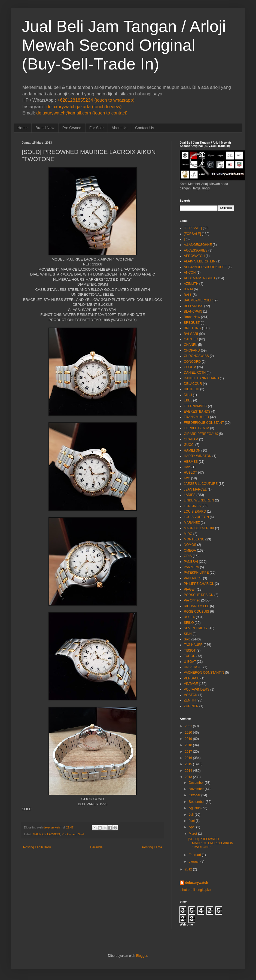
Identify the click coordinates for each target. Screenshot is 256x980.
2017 (189, 752)
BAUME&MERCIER (198, 300)
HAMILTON (192, 450)
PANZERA (191, 567)
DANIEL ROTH (195, 373)
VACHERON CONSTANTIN (204, 673)
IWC (187, 478)
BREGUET (192, 323)
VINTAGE (191, 684)
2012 (189, 869)
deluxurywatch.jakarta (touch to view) (84, 107)
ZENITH (190, 700)
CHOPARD (192, 350)
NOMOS (190, 545)
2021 (189, 726)
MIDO (188, 534)
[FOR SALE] (193, 228)
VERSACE (192, 678)
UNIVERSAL (193, 667)
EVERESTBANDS (197, 412)
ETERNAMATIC (195, 406)
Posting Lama (152, 847)
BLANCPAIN (193, 311)
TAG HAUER (193, 645)
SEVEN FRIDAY (196, 628)
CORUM (190, 367)
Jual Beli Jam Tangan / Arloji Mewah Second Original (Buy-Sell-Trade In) (124, 45)
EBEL (188, 400)
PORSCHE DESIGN (199, 595)
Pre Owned (72, 128)
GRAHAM (191, 439)
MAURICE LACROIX (46, 834)
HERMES (191, 462)
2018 (189, 745)
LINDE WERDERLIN (199, 500)
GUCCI (189, 445)
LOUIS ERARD (195, 512)
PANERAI (191, 562)
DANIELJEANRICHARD (201, 378)
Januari (194, 861)
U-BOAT (190, 662)
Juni (192, 821)
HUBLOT (191, 473)
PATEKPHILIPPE (196, 573)
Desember (196, 783)
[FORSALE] (192, 234)
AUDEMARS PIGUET (200, 278)
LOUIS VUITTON (196, 517)
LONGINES (192, 506)
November (196, 789)
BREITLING (192, 328)
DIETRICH (192, 389)
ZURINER (191, 706)
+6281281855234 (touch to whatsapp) (96, 100)
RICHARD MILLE (196, 606)
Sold (81, 834)
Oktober (195, 795)
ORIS (188, 556)
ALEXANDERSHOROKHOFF (205, 267)
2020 (189, 733)
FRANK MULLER (196, 417)
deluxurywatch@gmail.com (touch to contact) (82, 113)
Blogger (142, 956)
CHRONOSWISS (196, 356)
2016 (189, 758)
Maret (193, 834)
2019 (189, 739)
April (192, 827)
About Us (120, 128)
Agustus (195, 808)
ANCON (190, 273)
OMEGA (190, 551)
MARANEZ (192, 523)
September (197, 802)
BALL (188, 295)
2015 (189, 764)
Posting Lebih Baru (37, 847)
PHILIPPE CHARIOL (199, 584)
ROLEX (189, 617)
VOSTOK (191, 695)
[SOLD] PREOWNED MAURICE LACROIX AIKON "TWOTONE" (211, 843)
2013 (189, 777)
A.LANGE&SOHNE (198, 245)
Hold (187, 467)
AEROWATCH (194, 256)
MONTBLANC (194, 539)
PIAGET (190, 589)
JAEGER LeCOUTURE (201, 484)
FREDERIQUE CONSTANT (204, 423)
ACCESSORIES (196, 250)
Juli (191, 815)
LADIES (190, 495)
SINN (188, 634)
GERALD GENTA (196, 428)
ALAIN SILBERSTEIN (200, 261)
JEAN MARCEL (195, 489)
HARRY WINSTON (198, 456)
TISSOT (190, 651)
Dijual (188, 395)
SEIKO (189, 623)
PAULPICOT (193, 578)
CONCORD (192, 362)
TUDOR (190, 656)
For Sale (97, 128)
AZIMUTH (191, 284)
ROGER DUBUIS (196, 612)
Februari (195, 855)
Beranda (96, 847)
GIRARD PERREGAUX (201, 434)
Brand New (45, 128)
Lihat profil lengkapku (195, 890)
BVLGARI (191, 334)
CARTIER (191, 339)
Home (22, 128)
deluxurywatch (197, 883)
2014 (189, 771)
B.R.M (188, 289)
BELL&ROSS (193, 306)
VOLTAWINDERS (197, 689)
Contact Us (144, 128)
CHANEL (191, 345)
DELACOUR (193, 384)
